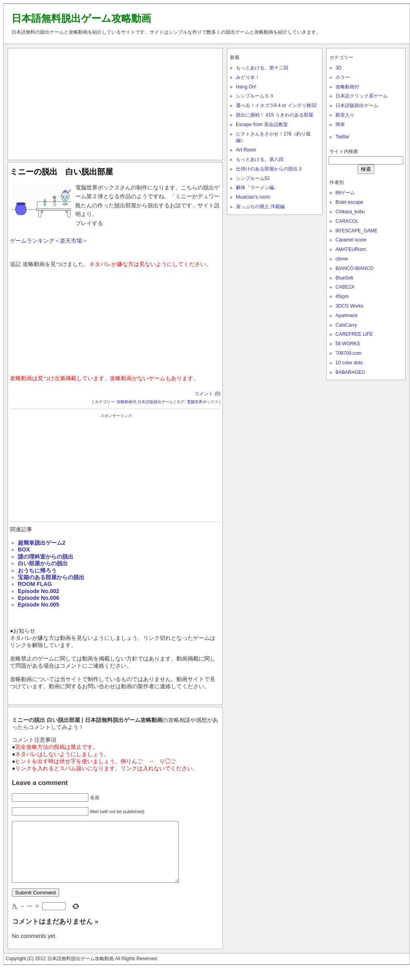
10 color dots (349, 363)
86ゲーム (345, 193)
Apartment (346, 316)
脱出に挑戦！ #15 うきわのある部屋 (275, 115)
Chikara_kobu (350, 212)
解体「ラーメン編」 (257, 188)
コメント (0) (207, 394)
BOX (24, 549)
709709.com (349, 353)
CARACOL (347, 221)
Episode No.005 (38, 605)
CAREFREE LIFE (354, 334)
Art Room (246, 150)
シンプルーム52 (253, 178)
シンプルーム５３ (255, 96)
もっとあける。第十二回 (262, 68)
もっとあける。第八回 (260, 159)
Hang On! (246, 87)
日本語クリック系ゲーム (362, 96)
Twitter (342, 137)
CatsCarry (346, 325)
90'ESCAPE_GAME (356, 231)
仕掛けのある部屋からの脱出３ (269, 169)
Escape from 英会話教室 (262, 124)
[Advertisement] (115, 102)
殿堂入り (345, 115)
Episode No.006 (38, 598)
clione (342, 259)
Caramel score (351, 240)
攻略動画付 (126, 402)
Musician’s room (253, 197)
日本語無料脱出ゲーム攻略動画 (81, 18)
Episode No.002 (38, 591)
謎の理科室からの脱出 (46, 557)
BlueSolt (344, 278)
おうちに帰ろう (37, 570)
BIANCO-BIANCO (354, 268)
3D (338, 68)
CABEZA (345, 287)
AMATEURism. (351, 249)
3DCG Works (349, 306)
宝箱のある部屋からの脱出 (51, 577)
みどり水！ (248, 77)
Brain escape (349, 202)
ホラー (343, 77)
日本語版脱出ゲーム (155, 402)
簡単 (340, 124)
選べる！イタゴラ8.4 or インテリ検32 (276, 105)
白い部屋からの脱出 (43, 563)
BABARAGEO (350, 372)
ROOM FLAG (35, 584)
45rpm (342, 297)
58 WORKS (348, 344)
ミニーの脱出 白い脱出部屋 (61, 172)
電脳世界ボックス (203, 402)
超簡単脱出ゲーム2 (42, 543)
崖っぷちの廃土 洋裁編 (260, 207)
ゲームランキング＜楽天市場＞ (49, 241)
